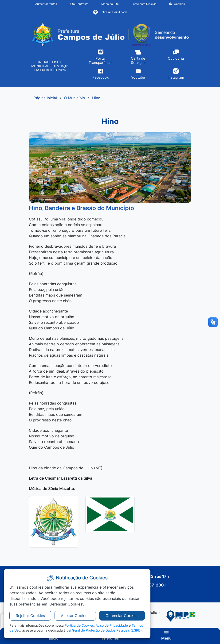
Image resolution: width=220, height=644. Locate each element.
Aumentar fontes (46, 4)
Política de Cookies (79, 625)
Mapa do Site (110, 4)
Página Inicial (45, 98)
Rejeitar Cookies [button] (30, 616)
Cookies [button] (177, 4)
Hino (96, 98)
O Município (75, 98)
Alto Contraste (79, 4)
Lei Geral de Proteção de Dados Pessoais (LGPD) (104, 630)
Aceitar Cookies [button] (75, 616)
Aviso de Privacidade (112, 625)
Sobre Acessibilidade (110, 12)
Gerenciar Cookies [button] (122, 616)
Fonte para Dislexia (144, 4)
